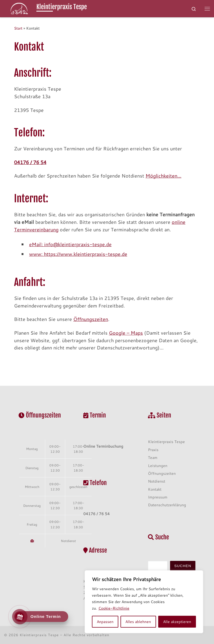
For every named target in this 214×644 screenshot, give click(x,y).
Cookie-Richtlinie (114, 608)
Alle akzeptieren (177, 622)
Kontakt (155, 489)
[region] (144, 602)
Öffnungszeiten (91, 319)
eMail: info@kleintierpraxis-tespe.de (70, 244)
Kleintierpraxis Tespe (166, 442)
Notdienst (68, 541)
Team (153, 457)
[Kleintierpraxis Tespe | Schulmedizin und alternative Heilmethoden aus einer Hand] (19, 8)
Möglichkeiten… (163, 176)
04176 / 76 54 (30, 162)
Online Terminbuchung (103, 446)
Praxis (153, 450)
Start (18, 28)
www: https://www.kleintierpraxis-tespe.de (78, 254)
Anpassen (105, 622)
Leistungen (158, 466)
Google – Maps (126, 333)
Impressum (158, 497)
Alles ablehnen (138, 622)
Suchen (183, 566)
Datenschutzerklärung (167, 505)
